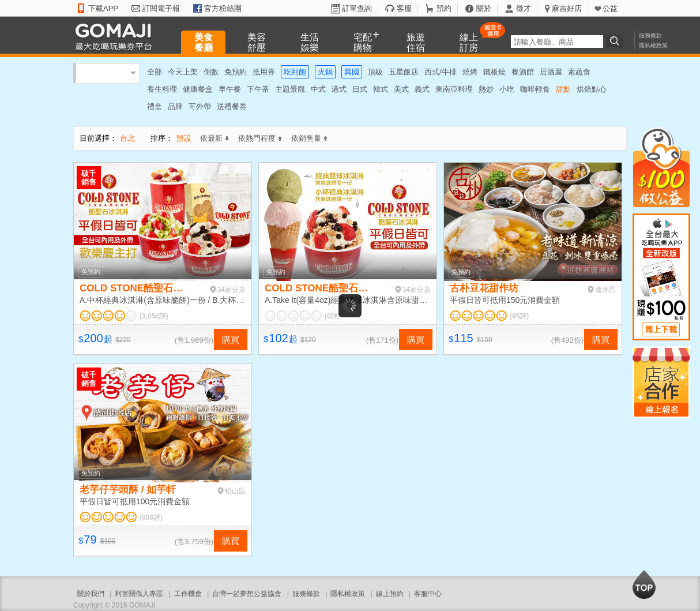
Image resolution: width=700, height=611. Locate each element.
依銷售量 (309, 138)
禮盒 (155, 106)
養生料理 (162, 89)
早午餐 (230, 89)
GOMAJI (116, 36)
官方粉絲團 (223, 8)
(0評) (332, 316)
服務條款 (650, 35)
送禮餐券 (232, 106)
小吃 (507, 89)
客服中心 (428, 594)
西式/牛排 (441, 72)
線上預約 (390, 594)
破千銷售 (89, 178)
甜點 (563, 89)
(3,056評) (154, 316)
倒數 (211, 72)
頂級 (375, 72)
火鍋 (325, 72)
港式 (339, 89)
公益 (610, 8)
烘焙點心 (592, 89)
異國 (352, 72)
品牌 (175, 106)
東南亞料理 (454, 89)
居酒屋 (551, 72)
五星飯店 (404, 72)
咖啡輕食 (535, 89)
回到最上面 (644, 584)
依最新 (214, 138)
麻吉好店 (567, 8)
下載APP (103, 8)
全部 (155, 72)
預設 (184, 138)
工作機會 (188, 594)
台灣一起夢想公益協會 (247, 594)
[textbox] (557, 42)
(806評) (151, 518)
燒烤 (470, 72)
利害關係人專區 (139, 594)
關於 (484, 8)
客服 (404, 8)
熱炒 (486, 89)
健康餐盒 (198, 89)
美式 (401, 89)
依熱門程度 (260, 138)
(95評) (519, 316)
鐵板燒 (494, 72)
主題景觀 (290, 89)
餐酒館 (523, 72)
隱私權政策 (653, 45)
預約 (444, 8)
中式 (318, 89)
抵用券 (264, 72)
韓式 (381, 89)
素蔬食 (579, 72)
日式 (360, 89)
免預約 (236, 72)
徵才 (524, 8)
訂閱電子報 (161, 8)
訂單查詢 (357, 8)
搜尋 (616, 41)
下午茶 (258, 89)
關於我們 (91, 594)
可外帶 (200, 106)
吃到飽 (295, 72)
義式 (422, 89)
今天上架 (183, 72)
